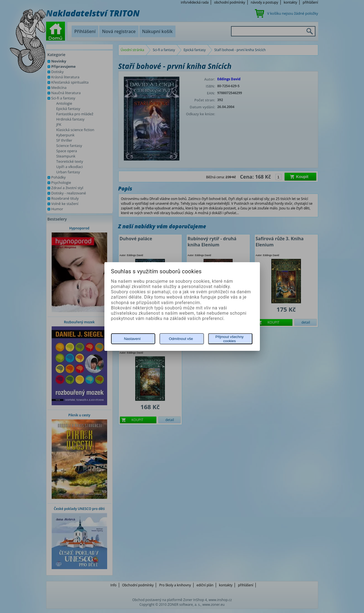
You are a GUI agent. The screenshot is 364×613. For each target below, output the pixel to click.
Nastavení (132, 339)
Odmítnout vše (181, 339)
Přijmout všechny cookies (229, 339)
